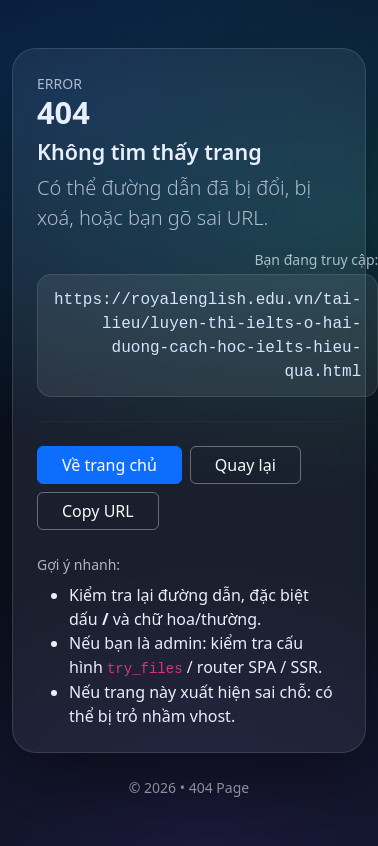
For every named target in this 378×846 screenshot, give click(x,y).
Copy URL (98, 511)
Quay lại (245, 465)
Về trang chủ (109, 465)
